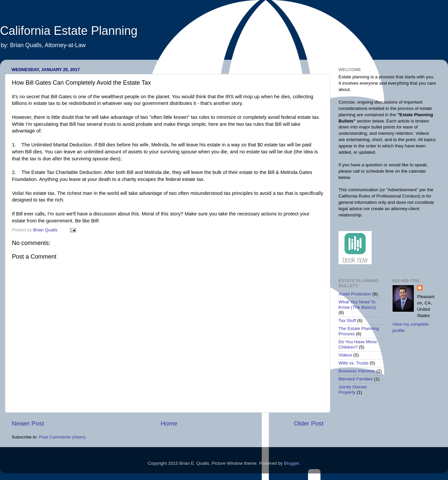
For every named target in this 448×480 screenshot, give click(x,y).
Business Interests (357, 371)
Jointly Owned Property (353, 390)
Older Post (309, 423)
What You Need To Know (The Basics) (357, 305)
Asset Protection (355, 294)
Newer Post (28, 423)
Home (169, 423)
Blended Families (356, 379)
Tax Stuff (347, 320)
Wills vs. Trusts (353, 363)
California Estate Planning (69, 31)
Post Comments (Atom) (62, 437)
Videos (345, 355)
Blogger (291, 463)
